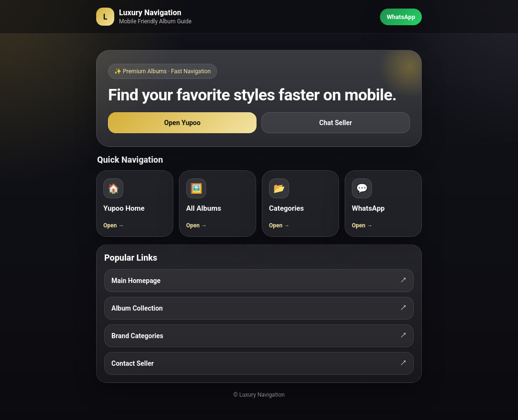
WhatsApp (401, 17)
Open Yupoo (182, 123)
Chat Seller (336, 123)
